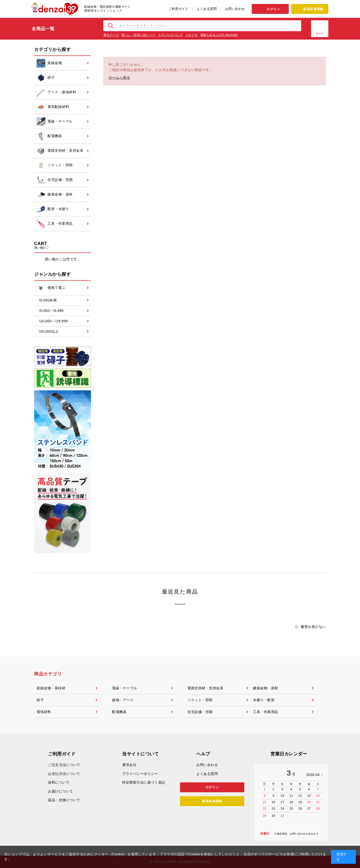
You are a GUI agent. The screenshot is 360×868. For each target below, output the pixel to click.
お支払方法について (64, 774)
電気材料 (44, 712)
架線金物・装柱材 (51, 688)
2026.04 (313, 775)
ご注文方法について (64, 765)
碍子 (40, 700)
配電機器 (119, 712)
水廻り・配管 (264, 700)
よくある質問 (207, 9)
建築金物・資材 (266, 688)
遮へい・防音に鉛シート (138, 35)
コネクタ (191, 35)
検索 (111, 26)
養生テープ (111, 35)
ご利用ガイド (178, 9)
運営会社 (129, 765)
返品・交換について (64, 800)
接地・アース (123, 700)
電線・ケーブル (125, 688)
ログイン (273, 9)
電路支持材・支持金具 (205, 688)
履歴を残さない (313, 627)
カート (320, 34)
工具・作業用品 (266, 712)
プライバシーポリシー (140, 774)
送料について (59, 782)
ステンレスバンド (170, 35)
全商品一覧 (43, 29)
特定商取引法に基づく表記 (144, 782)
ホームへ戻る (119, 77)
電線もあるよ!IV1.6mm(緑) (219, 35)
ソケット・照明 (200, 700)
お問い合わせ (235, 9)
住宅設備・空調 (200, 712)
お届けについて (61, 791)
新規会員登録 (313, 9)
